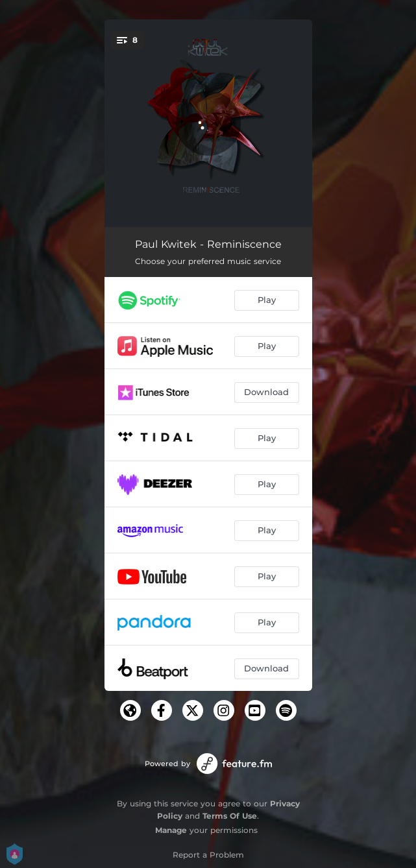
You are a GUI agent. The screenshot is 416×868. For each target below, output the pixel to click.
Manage (171, 830)
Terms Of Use (230, 816)
